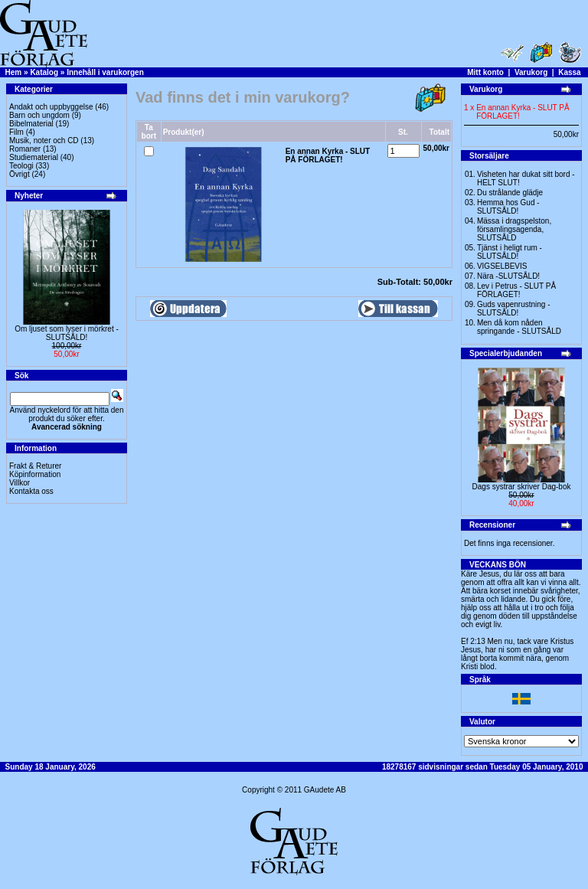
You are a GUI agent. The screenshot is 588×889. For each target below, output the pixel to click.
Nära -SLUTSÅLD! (508, 276)
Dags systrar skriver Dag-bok (522, 487)
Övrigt (20, 174)
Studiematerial (34, 157)
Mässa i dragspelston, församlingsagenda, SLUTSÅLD (514, 229)
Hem (14, 72)
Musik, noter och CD (44, 141)
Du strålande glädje (510, 193)
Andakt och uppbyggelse (51, 107)
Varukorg (531, 72)
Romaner (25, 149)
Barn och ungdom (39, 115)
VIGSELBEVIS (502, 266)
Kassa (569, 72)
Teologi (21, 166)
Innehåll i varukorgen (105, 72)
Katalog (44, 72)
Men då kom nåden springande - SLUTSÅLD (519, 327)
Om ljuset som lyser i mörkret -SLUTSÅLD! (67, 333)
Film (16, 132)
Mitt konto (485, 72)
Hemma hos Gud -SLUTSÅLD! (508, 207)
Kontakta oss (31, 491)
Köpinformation (35, 474)
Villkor (20, 483)
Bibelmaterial (31, 124)
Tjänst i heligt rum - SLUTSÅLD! (510, 252)
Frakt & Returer (35, 466)
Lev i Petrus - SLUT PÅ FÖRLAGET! (516, 290)
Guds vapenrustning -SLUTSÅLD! (514, 309)
